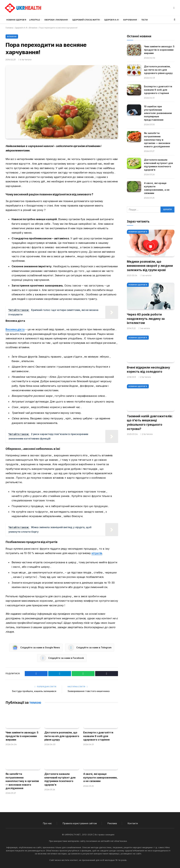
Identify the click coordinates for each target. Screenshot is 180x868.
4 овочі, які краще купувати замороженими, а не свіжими (100, 777)
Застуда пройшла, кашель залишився (34, 691)
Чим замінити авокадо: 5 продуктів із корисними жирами (22, 736)
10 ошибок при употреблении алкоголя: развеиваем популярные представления (158, 113)
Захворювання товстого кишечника (89, 691)
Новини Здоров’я (16, 20)
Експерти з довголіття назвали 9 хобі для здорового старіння (98, 736)
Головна (9, 28)
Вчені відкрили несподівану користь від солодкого (148, 370)
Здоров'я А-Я (21, 28)
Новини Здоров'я (138, 232)
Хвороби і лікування (56, 20)
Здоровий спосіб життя (86, 20)
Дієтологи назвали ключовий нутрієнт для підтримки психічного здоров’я (60, 779)
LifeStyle (34, 20)
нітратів (97, 553)
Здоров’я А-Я (111, 20)
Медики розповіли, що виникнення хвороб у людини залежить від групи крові (150, 266)
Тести (144, 20)
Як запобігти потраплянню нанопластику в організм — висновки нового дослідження (22, 781)
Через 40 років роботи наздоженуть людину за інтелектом (146, 319)
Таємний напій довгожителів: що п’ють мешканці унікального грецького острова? (150, 423)
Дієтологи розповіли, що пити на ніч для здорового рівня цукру (62, 736)
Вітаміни (33, 28)
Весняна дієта (15, 329)
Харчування (130, 20)
